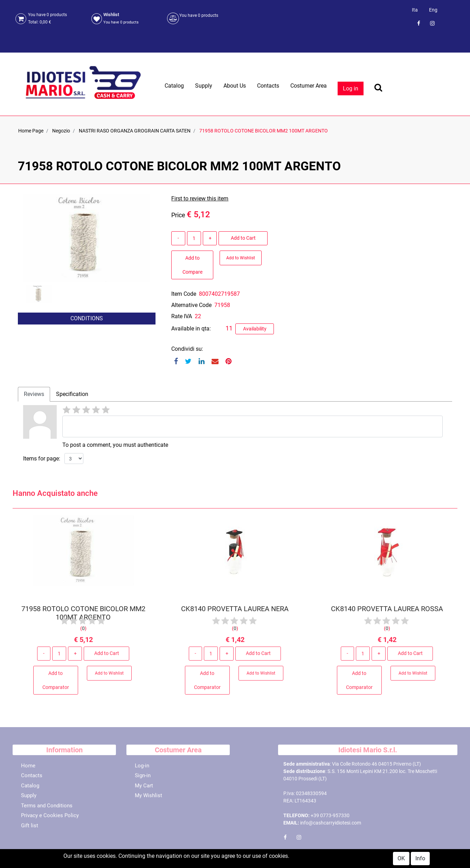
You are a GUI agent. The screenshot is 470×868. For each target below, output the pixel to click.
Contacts (268, 86)
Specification (72, 394)
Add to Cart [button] (243, 238)
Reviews (34, 394)
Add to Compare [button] (192, 265)
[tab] (34, 394)
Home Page (31, 131)
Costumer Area (309, 86)
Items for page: (42, 459)
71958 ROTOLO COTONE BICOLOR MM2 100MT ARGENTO (264, 131)
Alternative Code (191, 305)
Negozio (61, 131)
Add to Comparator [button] (56, 683)
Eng (433, 10)
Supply (204, 86)
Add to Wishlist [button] (241, 258)
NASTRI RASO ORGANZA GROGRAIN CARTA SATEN (135, 131)
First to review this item (200, 199)
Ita (415, 10)
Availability (255, 329)
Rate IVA (182, 316)
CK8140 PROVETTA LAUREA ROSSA (387, 612)
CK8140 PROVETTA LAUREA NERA (235, 612)
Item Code (184, 294)
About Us (235, 86)
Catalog (174, 86)
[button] (41, 336)
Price (178, 215)
